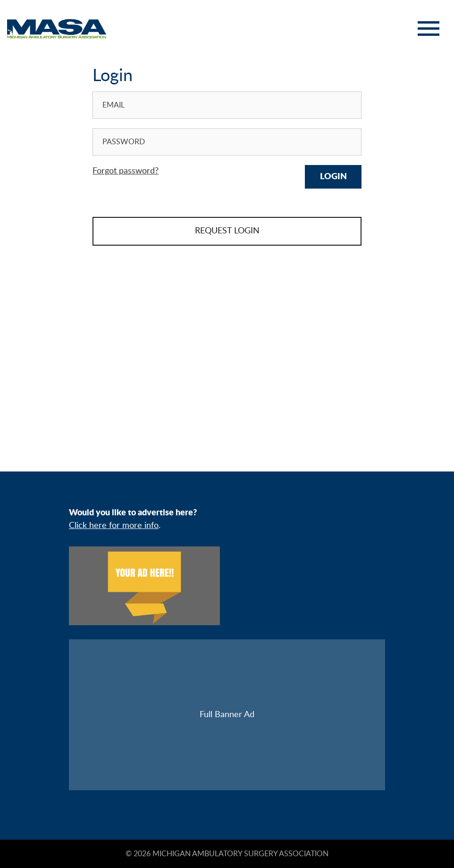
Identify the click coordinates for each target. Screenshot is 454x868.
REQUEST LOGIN (227, 231)
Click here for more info (114, 526)
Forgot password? (126, 171)
